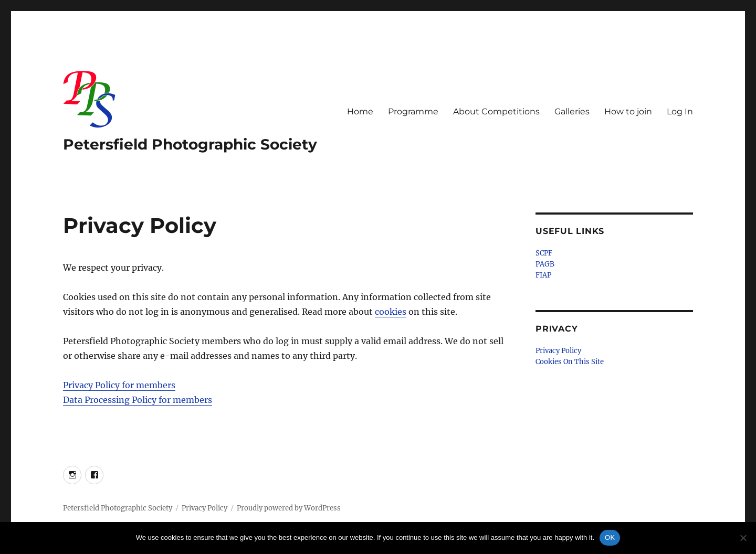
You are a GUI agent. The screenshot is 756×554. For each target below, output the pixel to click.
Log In (680, 111)
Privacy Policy (558, 351)
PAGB (545, 264)
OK (610, 537)
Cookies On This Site (570, 362)
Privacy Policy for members (119, 385)
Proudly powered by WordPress (289, 508)
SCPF (544, 253)
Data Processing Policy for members (138, 400)
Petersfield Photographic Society (190, 144)
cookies (391, 312)
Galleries (572, 111)
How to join (628, 111)
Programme (413, 111)
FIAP (543, 275)
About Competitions (496, 111)
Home (360, 111)
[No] (743, 538)
